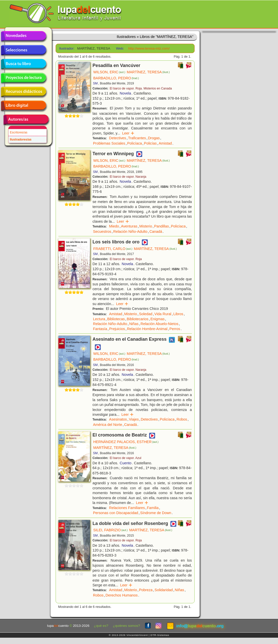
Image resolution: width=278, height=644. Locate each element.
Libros (178, 314)
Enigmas (157, 319)
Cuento (126, 463)
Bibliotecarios (138, 319)
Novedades (24, 36)
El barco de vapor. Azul (125, 458)
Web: (120, 48)
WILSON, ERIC (109, 72)
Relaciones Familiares (127, 508)
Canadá (156, 232)
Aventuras (129, 226)
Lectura (99, 319)
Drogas (154, 138)
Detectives (118, 138)
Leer (128, 133)
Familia (153, 508)
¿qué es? (101, 626)
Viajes (134, 419)
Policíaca (134, 143)
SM (95, 83)
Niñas (134, 324)
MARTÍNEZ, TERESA (148, 72)
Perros (175, 329)
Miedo (114, 226)
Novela (125, 93)
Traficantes (137, 138)
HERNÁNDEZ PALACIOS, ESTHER (126, 442)
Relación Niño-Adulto (130, 232)
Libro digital (24, 106)
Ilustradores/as (21, 140)
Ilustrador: (66, 48)
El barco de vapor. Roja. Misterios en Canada (141, 88)
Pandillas (161, 226)
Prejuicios (117, 329)
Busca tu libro (24, 64)
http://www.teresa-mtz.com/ (149, 48)
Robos (182, 419)
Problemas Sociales (109, 143)
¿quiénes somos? (126, 626)
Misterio (146, 226)
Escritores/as (19, 132)
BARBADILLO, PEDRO (116, 78)
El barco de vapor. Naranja (128, 177)
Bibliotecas (116, 319)
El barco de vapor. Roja (126, 259)
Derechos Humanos (122, 595)
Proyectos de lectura (24, 78)
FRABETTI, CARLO (113, 249)
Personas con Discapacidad (115, 513)
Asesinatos (118, 419)
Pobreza (146, 590)
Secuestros (102, 232)
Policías (150, 143)
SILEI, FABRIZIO (110, 530)
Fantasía (100, 329)
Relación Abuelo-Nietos (159, 324)
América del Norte (108, 425)
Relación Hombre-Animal (147, 329)
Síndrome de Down (156, 513)
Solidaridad (164, 590)
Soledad (146, 314)
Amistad (165, 143)
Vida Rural (163, 314)
